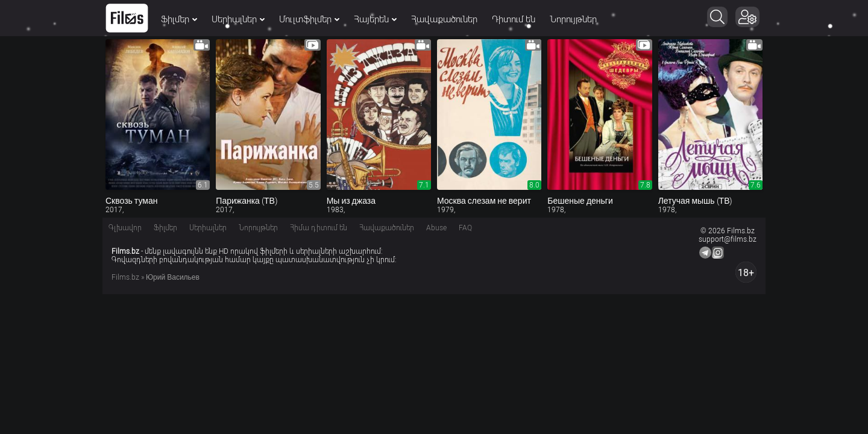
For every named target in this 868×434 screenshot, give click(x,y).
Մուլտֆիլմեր (309, 19)
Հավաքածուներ (444, 19)
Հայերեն (375, 19)
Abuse (436, 228)
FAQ (465, 228)
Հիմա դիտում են (319, 228)
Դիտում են (514, 19)
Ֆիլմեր (179, 19)
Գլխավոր (125, 228)
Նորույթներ (573, 19)
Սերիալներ (238, 19)
